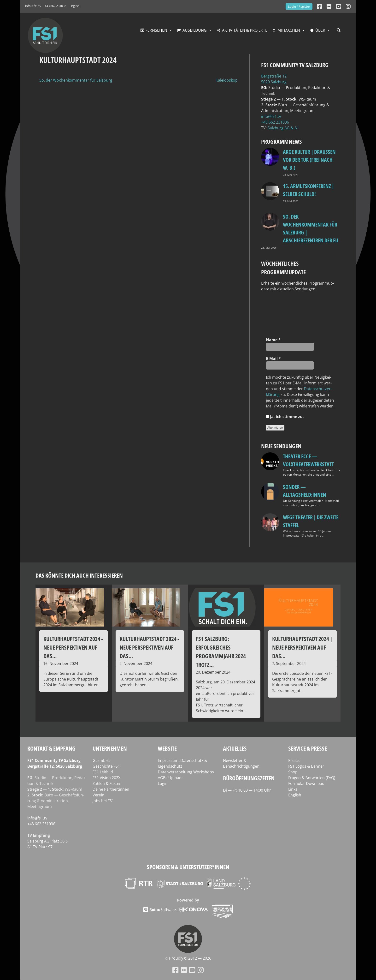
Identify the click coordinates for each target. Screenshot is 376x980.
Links (293, 789)
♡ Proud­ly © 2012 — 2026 (188, 958)
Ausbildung (195, 30)
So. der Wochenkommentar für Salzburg (76, 80)
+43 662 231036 (55, 6)
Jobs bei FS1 (103, 801)
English (75, 6)
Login (163, 783)
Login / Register (299, 6)
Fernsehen (156, 30)
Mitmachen (289, 30)
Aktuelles (235, 748)
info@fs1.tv (33, 6)
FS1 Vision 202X (106, 778)
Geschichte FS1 (106, 766)
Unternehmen (110, 748)
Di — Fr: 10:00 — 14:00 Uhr (247, 790)
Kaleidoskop (227, 80)
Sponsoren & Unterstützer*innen (188, 867)
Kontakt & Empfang (51, 748)
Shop (293, 772)
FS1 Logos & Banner (306, 766)
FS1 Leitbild (103, 772)
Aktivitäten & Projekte (245, 30)
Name (273, 340)
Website (167, 748)
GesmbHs (101, 760)
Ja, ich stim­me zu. (285, 417)
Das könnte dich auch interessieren (79, 575)
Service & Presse (308, 748)
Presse (294, 760)
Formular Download (306, 783)
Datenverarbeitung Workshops (186, 772)
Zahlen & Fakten (107, 783)
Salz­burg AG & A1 (283, 128)
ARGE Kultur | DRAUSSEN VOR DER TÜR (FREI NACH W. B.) (309, 160)
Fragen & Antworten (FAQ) (312, 778)
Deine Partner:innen (111, 789)
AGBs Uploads (171, 778)
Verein (98, 795)
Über (320, 30)
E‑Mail (273, 359)
